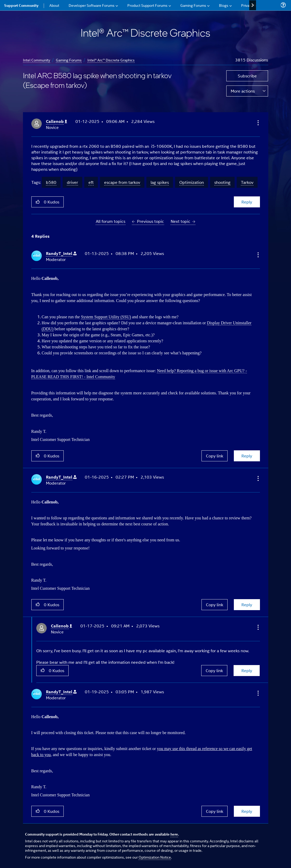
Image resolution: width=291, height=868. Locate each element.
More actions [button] (243, 91)
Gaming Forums (69, 60)
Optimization (192, 182)
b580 (51, 182)
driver (72, 182)
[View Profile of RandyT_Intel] (61, 254)
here (174, 834)
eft (91, 182)
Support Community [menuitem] (21, 5)
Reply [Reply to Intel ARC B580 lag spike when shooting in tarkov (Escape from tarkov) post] (247, 202)
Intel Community (37, 60)
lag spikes (160, 182)
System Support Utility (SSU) (106, 317)
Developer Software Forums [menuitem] (92, 5)
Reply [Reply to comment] (247, 456)
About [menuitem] (54, 5)
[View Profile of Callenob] (57, 121)
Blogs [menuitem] (224, 5)
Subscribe (247, 76)
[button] (258, 123)
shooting (222, 182)
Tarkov (247, 182)
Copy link (215, 456)
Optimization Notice (155, 857)
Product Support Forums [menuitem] (147, 5)
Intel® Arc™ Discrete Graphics (111, 60)
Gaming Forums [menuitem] (193, 5)
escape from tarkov (122, 182)
